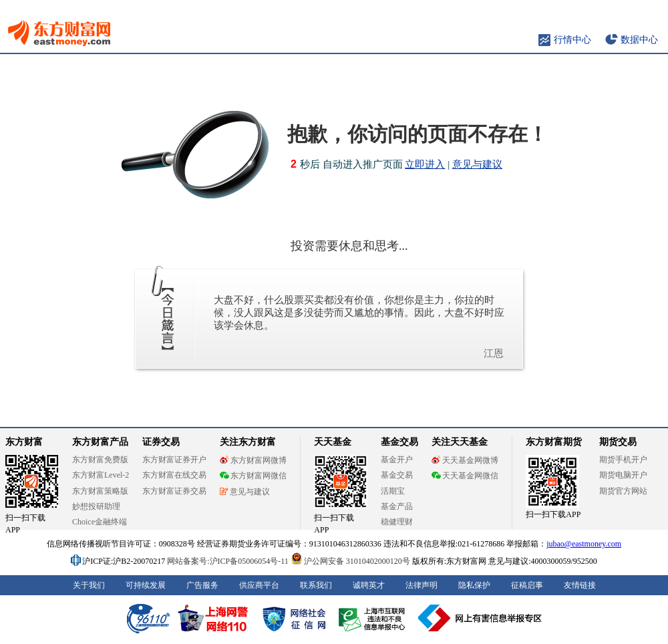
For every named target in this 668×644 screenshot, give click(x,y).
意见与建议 (477, 164)
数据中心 (639, 40)
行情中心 (572, 40)
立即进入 (425, 164)
